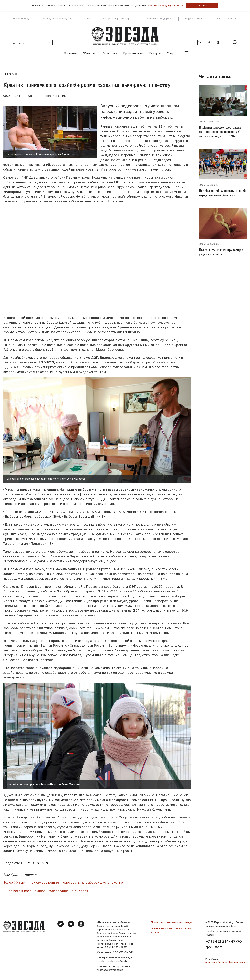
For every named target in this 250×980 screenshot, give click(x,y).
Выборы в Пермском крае (117, 19)
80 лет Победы (22, 19)
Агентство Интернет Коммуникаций (225, 961)
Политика (70, 53)
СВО (87, 19)
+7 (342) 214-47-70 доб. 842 (224, 944)
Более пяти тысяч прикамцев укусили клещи (221, 253)
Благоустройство (227, 19)
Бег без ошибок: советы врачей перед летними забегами (222, 193)
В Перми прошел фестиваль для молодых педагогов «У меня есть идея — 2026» (220, 132)
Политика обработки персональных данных (171, 930)
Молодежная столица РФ (58, 19)
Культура (155, 53)
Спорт (171, 53)
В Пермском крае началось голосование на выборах (46, 890)
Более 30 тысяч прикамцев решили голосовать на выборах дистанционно (63, 882)
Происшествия (133, 53)
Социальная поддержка (158, 19)
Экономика (110, 53)
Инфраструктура (195, 19)
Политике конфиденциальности (165, 5)
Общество (89, 53)
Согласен (202, 5)
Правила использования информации (172, 922)
